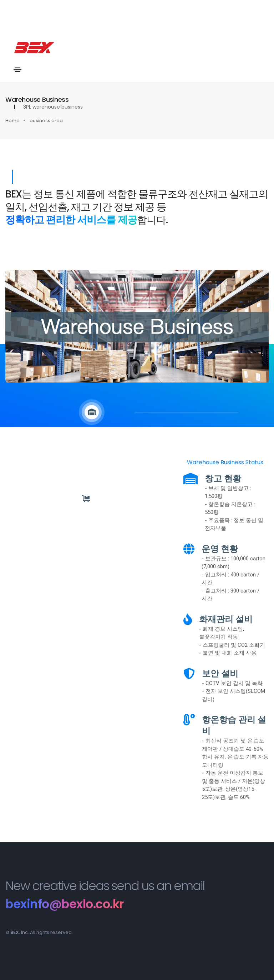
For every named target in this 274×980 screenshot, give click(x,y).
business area (46, 121)
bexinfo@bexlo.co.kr (66, 904)
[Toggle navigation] (18, 69)
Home (12, 121)
